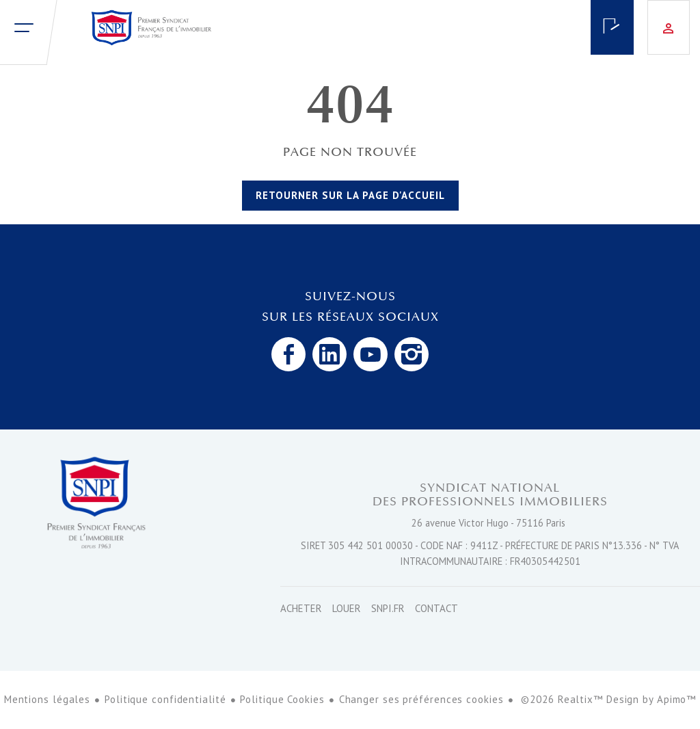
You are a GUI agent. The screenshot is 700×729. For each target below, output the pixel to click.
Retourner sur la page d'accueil (350, 195)
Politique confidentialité (165, 699)
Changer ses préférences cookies (421, 699)
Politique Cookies (282, 699)
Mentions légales (47, 699)
